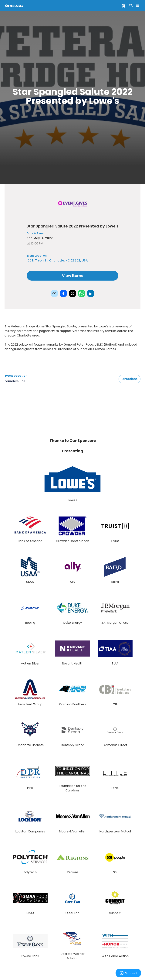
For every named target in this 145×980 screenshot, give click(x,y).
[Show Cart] (124, 6)
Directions (130, 379)
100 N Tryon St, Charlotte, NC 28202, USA (57, 260)
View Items (72, 276)
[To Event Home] (14, 6)
